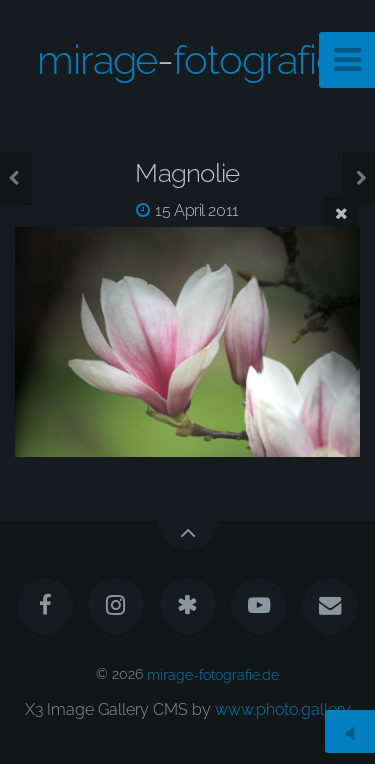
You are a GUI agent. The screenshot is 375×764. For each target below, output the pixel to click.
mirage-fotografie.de (213, 673)
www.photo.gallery (283, 709)
